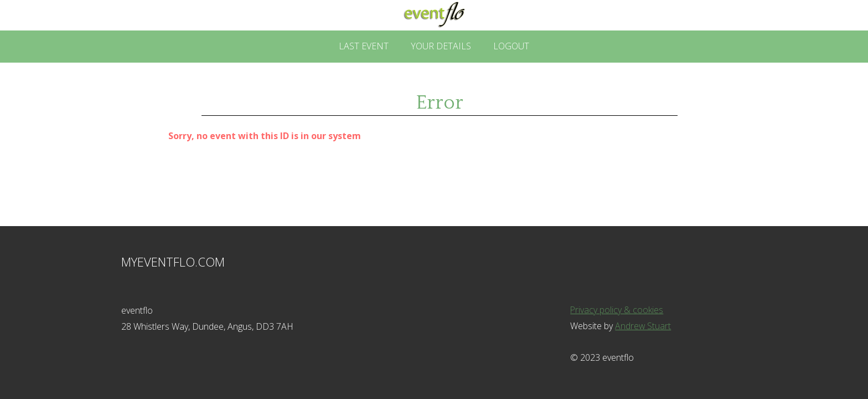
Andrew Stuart (643, 326)
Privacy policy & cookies (617, 310)
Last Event (364, 46)
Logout (511, 46)
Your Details (441, 46)
